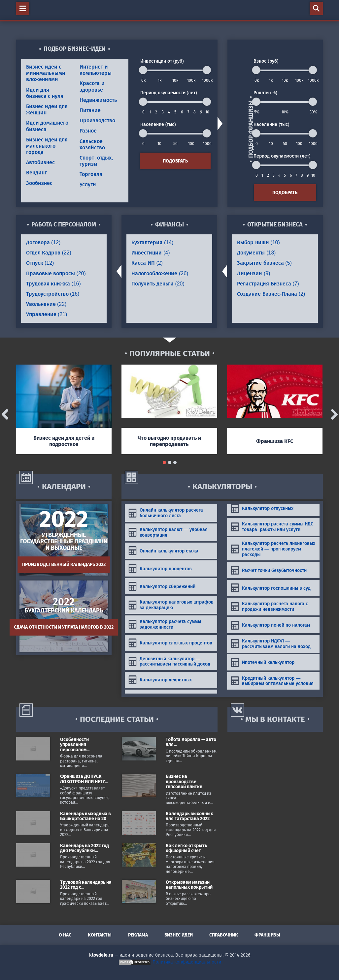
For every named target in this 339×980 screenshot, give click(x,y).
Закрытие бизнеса (264, 263)
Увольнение (46, 304)
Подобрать (175, 161)
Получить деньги (158, 284)
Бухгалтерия (152, 242)
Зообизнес (39, 183)
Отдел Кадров (49, 253)
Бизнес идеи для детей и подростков (64, 441)
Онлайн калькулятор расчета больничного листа (166, 513)
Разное (88, 131)
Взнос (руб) (266, 61)
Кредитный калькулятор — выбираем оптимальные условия (272, 681)
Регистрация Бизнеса (268, 284)
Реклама (138, 935)
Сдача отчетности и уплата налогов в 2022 (64, 627)
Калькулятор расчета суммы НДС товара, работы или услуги (272, 527)
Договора (43, 242)
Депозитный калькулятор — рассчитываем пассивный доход (169, 661)
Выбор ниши (258, 242)
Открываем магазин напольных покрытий (189, 885)
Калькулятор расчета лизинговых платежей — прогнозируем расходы (273, 549)
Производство (97, 120)
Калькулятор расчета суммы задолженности (165, 624)
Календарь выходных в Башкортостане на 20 (85, 816)
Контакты (100, 935)
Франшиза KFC (275, 441)
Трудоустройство (53, 294)
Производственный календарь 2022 (64, 564)
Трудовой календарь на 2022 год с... (86, 885)
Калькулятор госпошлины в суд (271, 588)
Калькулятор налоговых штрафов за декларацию (171, 605)
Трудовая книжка (53, 284)
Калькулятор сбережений (162, 586)
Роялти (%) (265, 93)
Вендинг (36, 173)
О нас (65, 935)
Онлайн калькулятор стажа (163, 551)
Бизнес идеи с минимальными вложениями (46, 73)
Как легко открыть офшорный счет (186, 848)
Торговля (91, 174)
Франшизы (267, 935)
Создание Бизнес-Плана (271, 294)
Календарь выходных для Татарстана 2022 (189, 816)
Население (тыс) (158, 124)
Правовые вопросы (56, 273)
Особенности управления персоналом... (75, 745)
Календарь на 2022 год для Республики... (85, 848)
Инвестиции (151, 253)
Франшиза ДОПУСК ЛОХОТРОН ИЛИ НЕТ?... (84, 779)
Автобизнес (40, 162)
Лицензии (254, 273)
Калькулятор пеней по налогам (270, 625)
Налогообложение (160, 273)
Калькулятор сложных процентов (170, 643)
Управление (47, 314)
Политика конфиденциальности (187, 962)
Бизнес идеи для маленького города (47, 146)
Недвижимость (98, 100)
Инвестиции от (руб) (162, 61)
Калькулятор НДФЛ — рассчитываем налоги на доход (271, 644)
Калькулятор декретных (160, 680)
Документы (256, 253)
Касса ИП (147, 263)
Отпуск (40, 263)
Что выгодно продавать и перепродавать (169, 441)
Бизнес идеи (179, 935)
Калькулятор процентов (160, 568)
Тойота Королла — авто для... (191, 742)
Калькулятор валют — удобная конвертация (168, 532)
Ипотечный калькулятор (262, 662)
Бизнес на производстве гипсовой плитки (184, 782)
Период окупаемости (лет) (169, 93)
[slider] (143, 70)
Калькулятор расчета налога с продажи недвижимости (269, 606)
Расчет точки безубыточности (269, 570)
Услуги (88, 184)
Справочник (224, 935)
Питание (90, 110)
